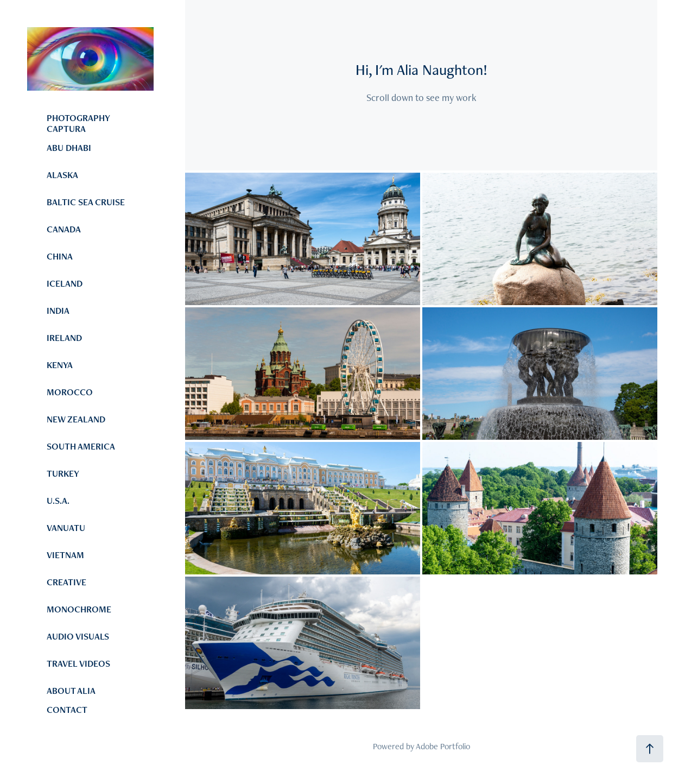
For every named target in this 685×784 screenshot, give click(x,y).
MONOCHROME (79, 609)
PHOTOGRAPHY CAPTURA (78, 123)
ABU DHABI (69, 148)
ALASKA (62, 175)
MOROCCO (70, 392)
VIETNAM (65, 555)
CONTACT (67, 710)
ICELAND (65, 283)
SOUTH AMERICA (81, 446)
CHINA (60, 256)
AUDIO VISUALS (78, 636)
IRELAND (64, 338)
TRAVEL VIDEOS (78, 663)
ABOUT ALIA (71, 691)
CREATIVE (66, 582)
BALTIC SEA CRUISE (86, 202)
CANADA (64, 229)
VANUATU (66, 528)
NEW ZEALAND (76, 419)
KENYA (60, 365)
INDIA (58, 311)
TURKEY (63, 473)
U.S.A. (58, 501)
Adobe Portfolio (443, 746)
